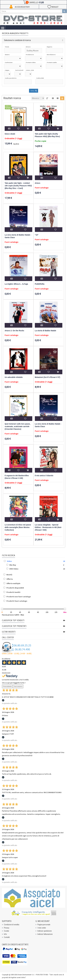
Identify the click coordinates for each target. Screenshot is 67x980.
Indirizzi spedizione (45, 931)
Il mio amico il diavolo (44, 476)
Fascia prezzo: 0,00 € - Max (13, 615)
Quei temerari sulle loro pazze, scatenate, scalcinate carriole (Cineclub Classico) (17, 427)
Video (9, 561)
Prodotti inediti (13, 592)
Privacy (7, 928)
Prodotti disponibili (15, 588)
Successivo (18, 686)
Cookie (6, 931)
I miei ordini (42, 928)
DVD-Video (14, 569)
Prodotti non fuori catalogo (19, 597)
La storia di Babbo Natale (46, 331)
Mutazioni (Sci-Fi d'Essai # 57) (47, 377)
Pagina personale (44, 925)
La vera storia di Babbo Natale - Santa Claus (18, 236)
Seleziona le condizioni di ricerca (17, 40)
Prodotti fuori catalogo (17, 601)
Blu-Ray (13, 565)
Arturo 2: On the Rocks (14, 331)
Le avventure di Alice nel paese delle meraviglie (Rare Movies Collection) (18, 527)
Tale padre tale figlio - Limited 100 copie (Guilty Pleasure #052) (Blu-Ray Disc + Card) (18, 186)
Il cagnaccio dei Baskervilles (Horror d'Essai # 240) (17, 477)
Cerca (34, 91)
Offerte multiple (13, 583)
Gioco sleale (10, 134)
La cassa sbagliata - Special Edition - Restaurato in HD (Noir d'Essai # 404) (48, 527)
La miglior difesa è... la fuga (16, 284)
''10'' (37, 235)
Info (5, 934)
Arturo (38, 183)
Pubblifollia (40, 284)
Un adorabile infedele (14, 377)
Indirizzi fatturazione (45, 934)
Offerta (10, 579)
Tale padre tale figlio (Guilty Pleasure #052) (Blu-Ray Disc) (47, 135)
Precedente (7, 686)
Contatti (7, 937)
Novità (9, 575)
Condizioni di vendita (12, 925)
